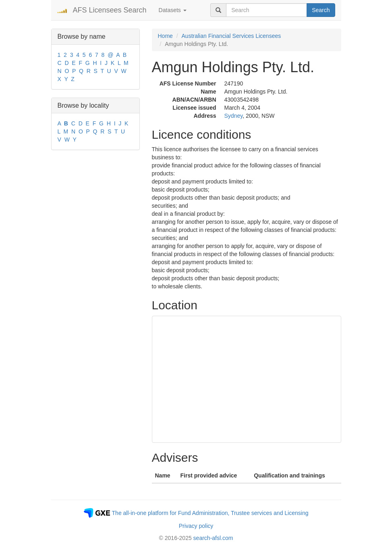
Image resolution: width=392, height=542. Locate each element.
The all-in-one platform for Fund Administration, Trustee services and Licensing (210, 513)
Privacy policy (196, 526)
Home (165, 36)
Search (321, 10)
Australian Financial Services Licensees (231, 36)
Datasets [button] (173, 10)
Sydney (234, 116)
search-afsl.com (213, 538)
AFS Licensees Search (110, 10)
